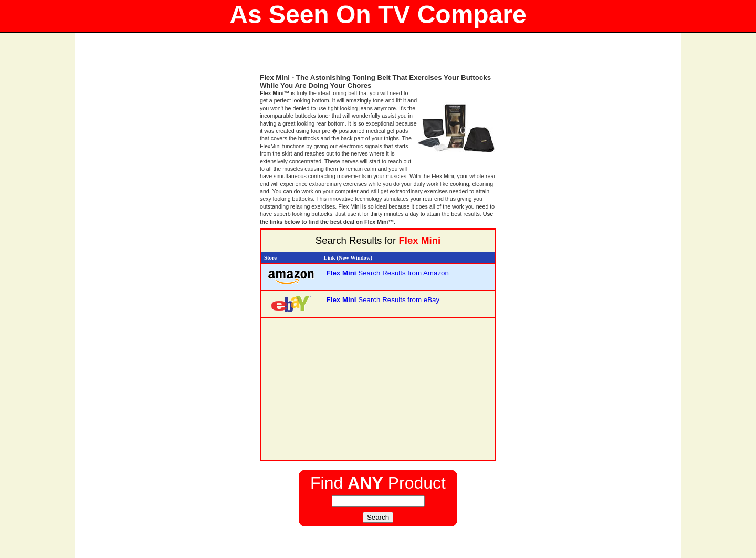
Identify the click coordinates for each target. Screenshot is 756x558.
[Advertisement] (378, 58)
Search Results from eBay (383, 300)
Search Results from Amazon (388, 273)
